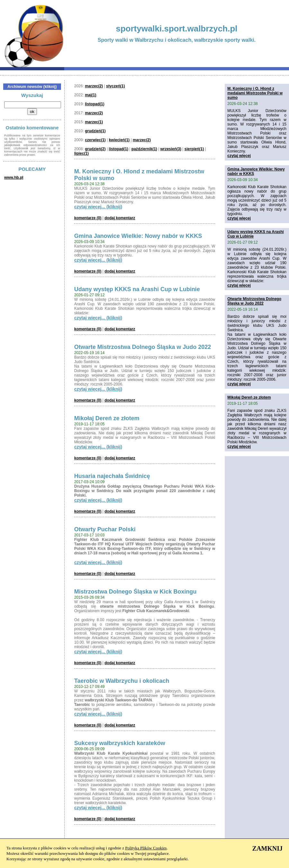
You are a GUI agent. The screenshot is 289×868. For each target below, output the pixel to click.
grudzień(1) (95, 131)
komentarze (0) (88, 218)
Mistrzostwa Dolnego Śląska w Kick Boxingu (135, 592)
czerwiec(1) (95, 140)
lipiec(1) (81, 153)
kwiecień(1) (119, 140)
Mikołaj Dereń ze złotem (107, 418)
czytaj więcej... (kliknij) (98, 207)
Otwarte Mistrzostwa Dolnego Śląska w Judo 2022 (143, 347)
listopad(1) (95, 104)
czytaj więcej (239, 156)
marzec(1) (94, 122)
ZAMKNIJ (267, 848)
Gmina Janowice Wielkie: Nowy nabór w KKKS (138, 236)
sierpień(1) (194, 149)
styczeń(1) (115, 86)
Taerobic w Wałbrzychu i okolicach (122, 681)
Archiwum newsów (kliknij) (32, 87)
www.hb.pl (14, 178)
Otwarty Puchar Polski (105, 529)
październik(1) (144, 149)
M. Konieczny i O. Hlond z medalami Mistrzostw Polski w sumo (255, 93)
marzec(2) (94, 86)
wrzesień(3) (171, 149)
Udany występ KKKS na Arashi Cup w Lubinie (137, 289)
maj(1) (90, 95)
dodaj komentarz (120, 218)
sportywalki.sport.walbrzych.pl (177, 29)
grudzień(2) (95, 149)
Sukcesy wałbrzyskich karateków (120, 743)
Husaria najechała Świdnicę (112, 476)
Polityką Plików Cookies (146, 848)
